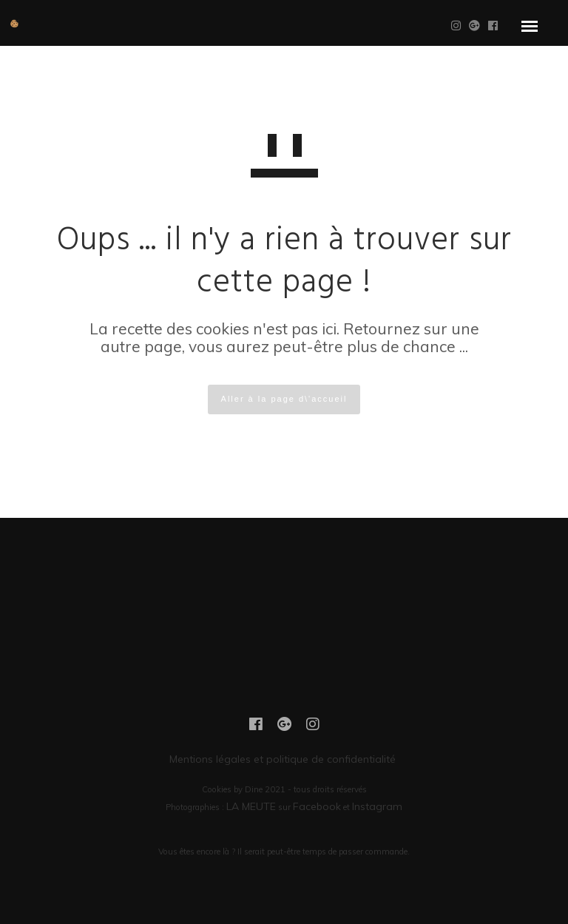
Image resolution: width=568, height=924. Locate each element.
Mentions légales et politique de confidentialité (284, 759)
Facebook (317, 806)
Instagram (377, 806)
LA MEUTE (251, 806)
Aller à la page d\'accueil (284, 399)
